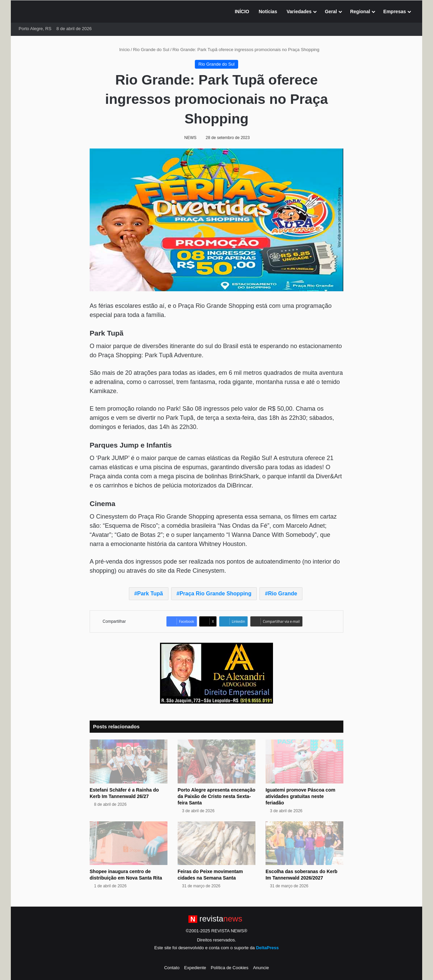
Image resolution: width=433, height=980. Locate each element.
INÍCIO (242, 12)
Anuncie (261, 968)
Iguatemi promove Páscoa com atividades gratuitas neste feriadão (300, 796)
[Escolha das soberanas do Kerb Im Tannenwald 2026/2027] (304, 843)
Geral (331, 12)
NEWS (190, 138)
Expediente (195, 968)
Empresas (395, 12)
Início (122, 50)
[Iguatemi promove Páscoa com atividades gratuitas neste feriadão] (304, 761)
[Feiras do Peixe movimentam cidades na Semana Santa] (216, 843)
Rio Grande (282, 594)
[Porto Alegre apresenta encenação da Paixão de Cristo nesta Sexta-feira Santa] (216, 761)
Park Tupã (150, 594)
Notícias (268, 12)
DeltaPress (267, 948)
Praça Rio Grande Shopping (215, 594)
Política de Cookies (230, 968)
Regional (360, 12)
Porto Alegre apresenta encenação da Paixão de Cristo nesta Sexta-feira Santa (216, 796)
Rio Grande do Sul (151, 50)
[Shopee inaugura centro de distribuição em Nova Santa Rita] (129, 843)
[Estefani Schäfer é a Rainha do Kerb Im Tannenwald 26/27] (129, 761)
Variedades (299, 12)
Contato (172, 968)
